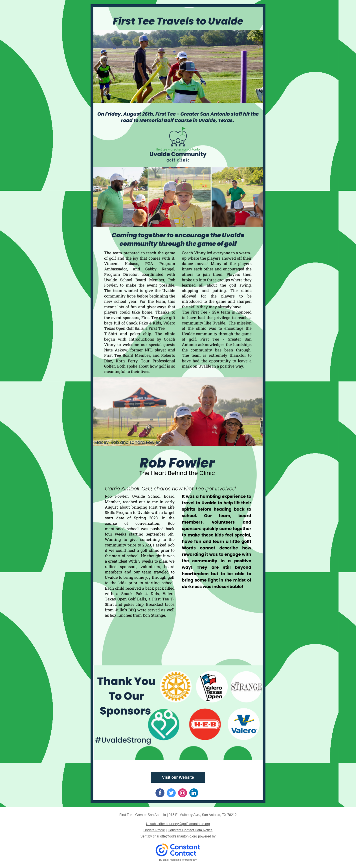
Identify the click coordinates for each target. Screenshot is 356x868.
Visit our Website (178, 777)
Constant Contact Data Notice (190, 830)
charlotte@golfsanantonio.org (175, 836)
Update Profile (154, 830)
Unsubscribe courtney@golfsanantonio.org (178, 824)
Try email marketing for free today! (178, 860)
